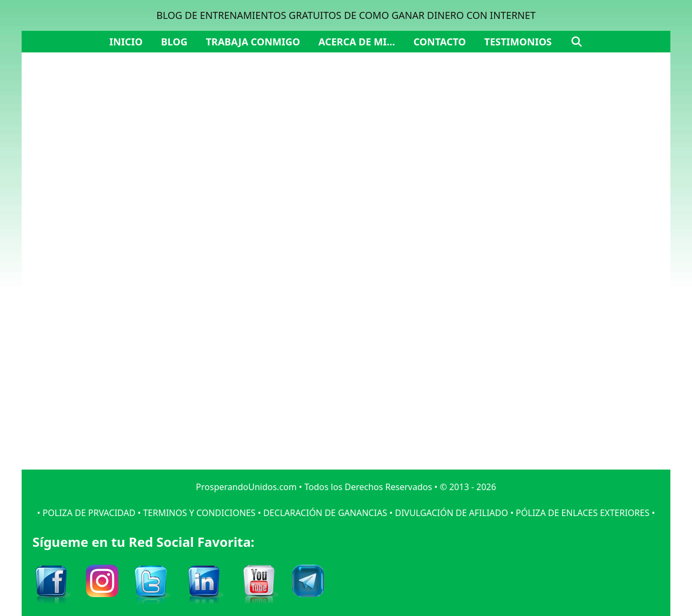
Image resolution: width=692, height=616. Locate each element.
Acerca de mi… (357, 42)
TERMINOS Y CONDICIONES (199, 513)
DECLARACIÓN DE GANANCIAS (325, 513)
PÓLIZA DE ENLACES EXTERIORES (583, 513)
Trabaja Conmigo (253, 42)
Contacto (440, 42)
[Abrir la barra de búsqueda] (577, 42)
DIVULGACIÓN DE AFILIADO (451, 513)
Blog (174, 42)
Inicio (126, 42)
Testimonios (518, 42)
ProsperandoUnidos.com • (250, 487)
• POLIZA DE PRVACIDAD (86, 513)
